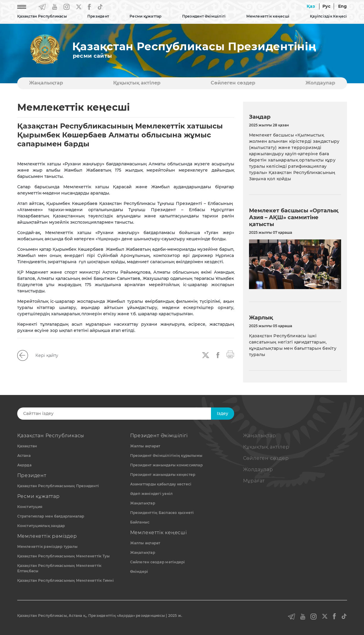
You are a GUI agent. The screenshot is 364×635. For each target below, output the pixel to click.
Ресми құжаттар (145, 16)
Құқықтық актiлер (137, 83)
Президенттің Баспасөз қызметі (162, 513)
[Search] (119, 414)
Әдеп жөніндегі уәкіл (152, 494)
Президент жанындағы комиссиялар (166, 465)
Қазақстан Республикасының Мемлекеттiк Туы (64, 556)
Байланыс (140, 522)
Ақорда (24, 465)
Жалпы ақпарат (145, 446)
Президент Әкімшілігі (204, 16)
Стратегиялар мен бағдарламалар (51, 516)
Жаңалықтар (46, 83)
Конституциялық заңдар (41, 526)
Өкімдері (139, 571)
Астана (24, 456)
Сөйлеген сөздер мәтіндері (158, 562)
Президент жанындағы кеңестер (163, 475)
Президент (98, 16)
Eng (343, 6)
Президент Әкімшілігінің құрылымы (166, 456)
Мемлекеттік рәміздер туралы (47, 547)
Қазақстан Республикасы (42, 16)
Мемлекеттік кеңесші (268, 16)
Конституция (30, 507)
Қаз (311, 6)
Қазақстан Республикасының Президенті (58, 486)
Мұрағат (254, 481)
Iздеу (223, 413)
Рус (327, 6)
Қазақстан (27, 446)
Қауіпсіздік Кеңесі (328, 16)
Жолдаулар (320, 83)
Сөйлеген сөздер (233, 83)
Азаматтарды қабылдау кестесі (161, 484)
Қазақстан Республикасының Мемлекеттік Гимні (66, 580)
